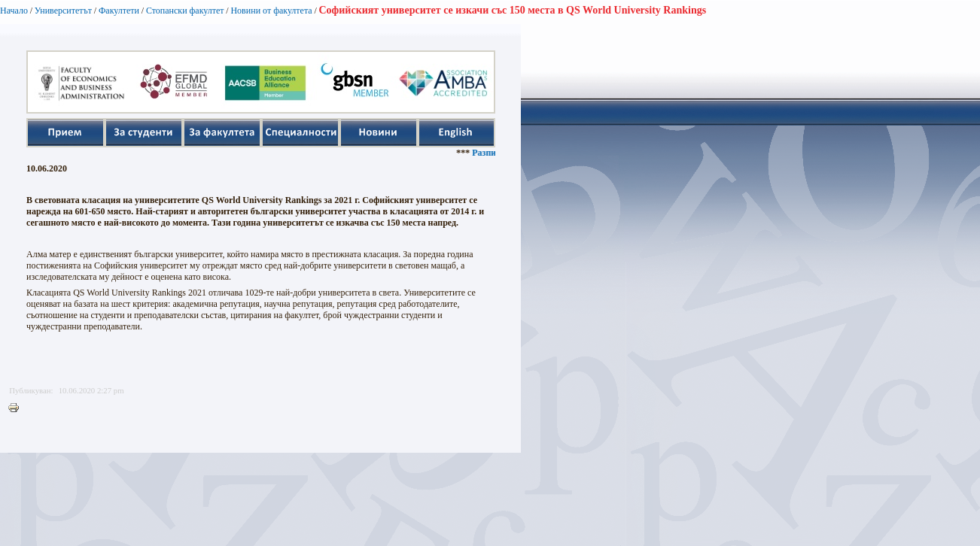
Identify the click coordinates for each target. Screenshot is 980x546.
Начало (14, 11)
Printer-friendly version (17, 408)
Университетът (63, 11)
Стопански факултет (185, 11)
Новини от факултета (271, 11)
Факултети (119, 11)
